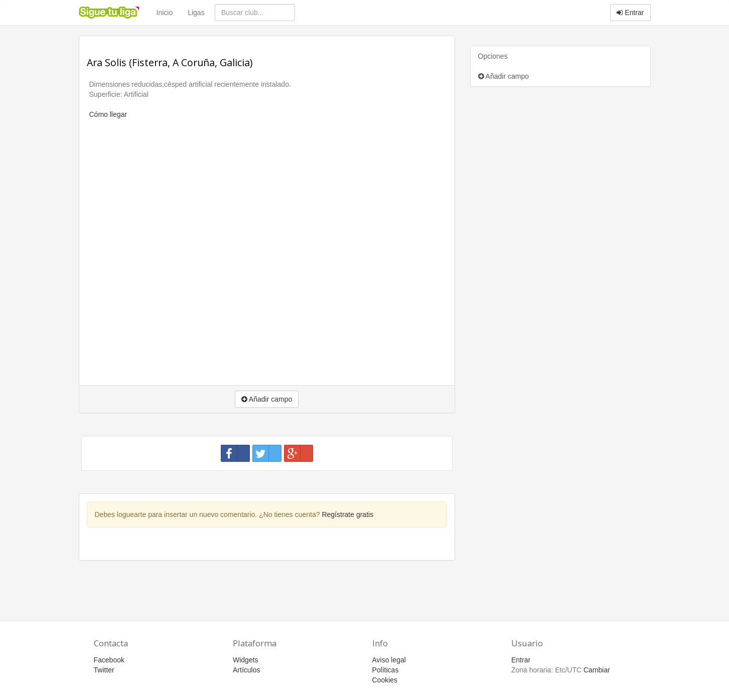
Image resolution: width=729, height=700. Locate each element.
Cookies (385, 680)
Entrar (630, 13)
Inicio (165, 13)
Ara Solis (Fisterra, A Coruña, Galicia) (170, 62)
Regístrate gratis (347, 514)
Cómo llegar (108, 114)
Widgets (246, 660)
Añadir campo (504, 76)
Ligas (196, 13)
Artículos (246, 670)
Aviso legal (389, 660)
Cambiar (597, 670)
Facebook (109, 660)
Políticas (386, 670)
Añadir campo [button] (267, 399)
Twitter (104, 670)
